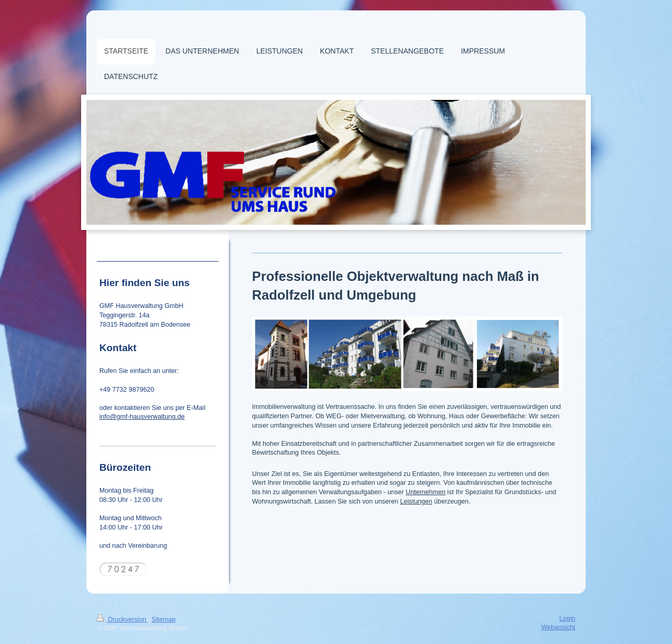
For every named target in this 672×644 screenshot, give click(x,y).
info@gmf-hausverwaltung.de (142, 417)
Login (567, 619)
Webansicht (558, 627)
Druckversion (122, 620)
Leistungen (416, 501)
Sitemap (163, 620)
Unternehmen (425, 492)
